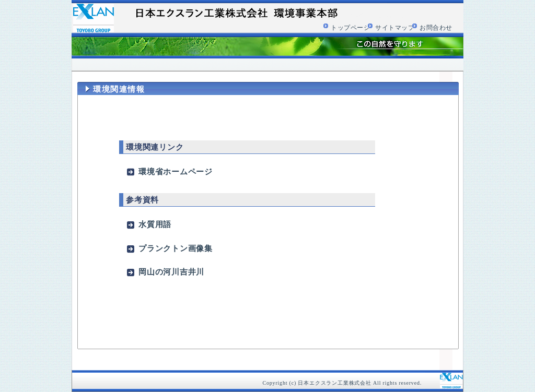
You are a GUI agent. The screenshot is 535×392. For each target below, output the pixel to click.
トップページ (351, 28)
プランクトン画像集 (176, 248)
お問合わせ (436, 28)
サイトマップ (395, 28)
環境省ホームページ (176, 171)
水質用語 (155, 224)
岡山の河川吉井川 (171, 272)
